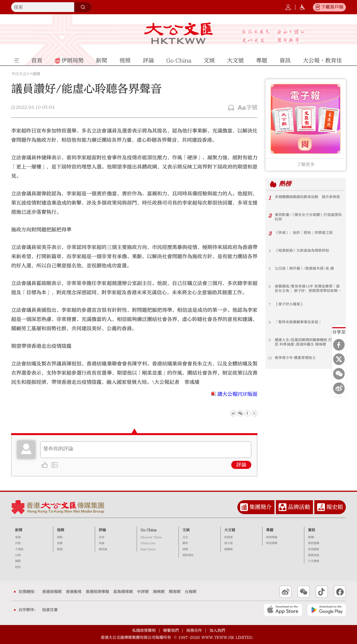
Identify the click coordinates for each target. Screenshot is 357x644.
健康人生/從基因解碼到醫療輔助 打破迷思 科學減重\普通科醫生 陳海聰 (307, 342)
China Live (148, 543)
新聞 (19, 530)
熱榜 (285, 184)
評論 (241, 465)
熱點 (60, 537)
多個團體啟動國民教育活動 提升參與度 (307, 197)
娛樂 (185, 549)
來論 (102, 543)
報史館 (335, 507)
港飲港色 (188, 555)
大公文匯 (179, 33)
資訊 (312, 530)
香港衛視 (74, 592)
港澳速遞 (313, 555)
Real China (148, 549)
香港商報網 (52, 592)
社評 (102, 537)
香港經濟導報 (97, 592)
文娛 (186, 530)
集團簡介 (260, 507)
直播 (60, 543)
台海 (18, 555)
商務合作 (194, 630)
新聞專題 (272, 537)
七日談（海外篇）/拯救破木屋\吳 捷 (304, 269)
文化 (185, 537)
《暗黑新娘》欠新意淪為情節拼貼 (302, 251)
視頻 (61, 530)
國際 (18, 561)
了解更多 (306, 164)
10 (270, 358)
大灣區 (19, 549)
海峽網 (159, 592)
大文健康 (313, 561)
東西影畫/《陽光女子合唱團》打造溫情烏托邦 (308, 217)
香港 (18, 537)
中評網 (143, 592)
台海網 (190, 592)
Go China (149, 530)
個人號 (228, 543)
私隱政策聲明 (144, 630)
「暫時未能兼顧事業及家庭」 (298, 322)
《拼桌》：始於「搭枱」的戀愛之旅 (304, 233)
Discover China (151, 537)
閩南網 (175, 592)
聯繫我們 (171, 630)
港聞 (36, 74)
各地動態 (313, 549)
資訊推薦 (313, 543)
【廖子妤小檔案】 (289, 304)
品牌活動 (299, 507)
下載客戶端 (332, 7)
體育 (185, 543)
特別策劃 (272, 543)
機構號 (228, 549)
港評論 (103, 549)
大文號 (230, 530)
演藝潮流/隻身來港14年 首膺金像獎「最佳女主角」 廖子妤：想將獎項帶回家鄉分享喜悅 (308, 289)
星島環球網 (123, 592)
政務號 (228, 537)
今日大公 (19, 74)
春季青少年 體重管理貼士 (295, 358)
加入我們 (217, 630)
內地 (18, 543)
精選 (60, 549)
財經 (18, 567)
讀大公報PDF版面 (237, 394)
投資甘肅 (50, 610)
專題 (270, 530)
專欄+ (311, 537)
